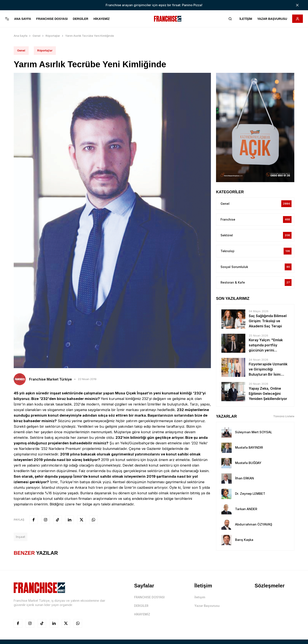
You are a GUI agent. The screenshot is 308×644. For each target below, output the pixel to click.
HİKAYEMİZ (102, 19)
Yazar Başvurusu (207, 605)
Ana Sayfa (21, 35)
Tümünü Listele (284, 415)
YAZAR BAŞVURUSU (272, 19)
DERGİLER (80, 19)
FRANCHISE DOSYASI (52, 19)
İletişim (200, 596)
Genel (36, 35)
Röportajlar (53, 35)
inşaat (21, 536)
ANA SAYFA (23, 19)
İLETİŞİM (246, 19)
